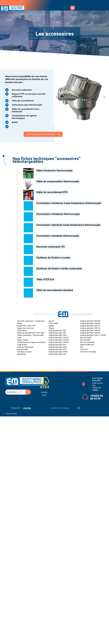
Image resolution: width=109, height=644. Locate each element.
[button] (73, 8)
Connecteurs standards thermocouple (58, 236)
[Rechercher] (28, 392)
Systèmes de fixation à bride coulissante (59, 268)
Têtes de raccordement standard (55, 290)
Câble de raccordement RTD (52, 192)
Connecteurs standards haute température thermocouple (68, 225)
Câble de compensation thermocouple (58, 181)
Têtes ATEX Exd (45, 279)
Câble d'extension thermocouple (54, 171)
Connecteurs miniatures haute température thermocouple (69, 203)
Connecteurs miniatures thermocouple (58, 214)
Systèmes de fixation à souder (53, 258)
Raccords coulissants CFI (50, 247)
